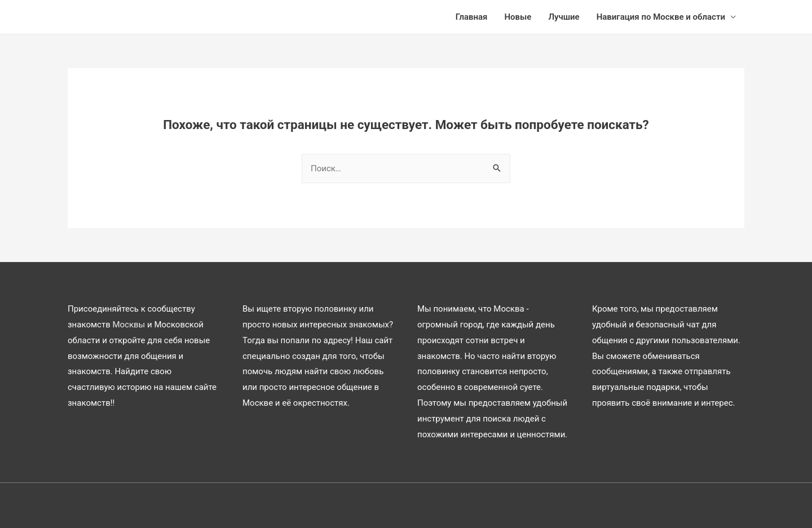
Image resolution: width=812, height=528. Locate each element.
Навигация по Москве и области (661, 17)
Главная (472, 17)
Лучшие (564, 17)
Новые (518, 17)
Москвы (129, 325)
